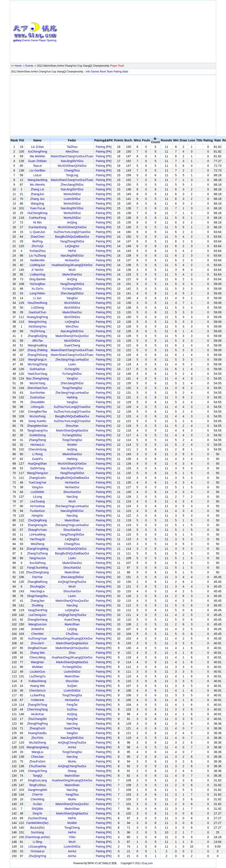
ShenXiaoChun (37, 388)
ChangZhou (72, 170)
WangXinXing (37, 322)
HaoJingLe (37, 591)
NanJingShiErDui (72, 256)
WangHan (37, 662)
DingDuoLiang (37, 780)
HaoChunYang (37, 374)
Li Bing (37, 842)
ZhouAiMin (37, 402)
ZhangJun (37, 194)
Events (26, 40)
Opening (51, 40)
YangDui (72, 298)
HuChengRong (37, 213)
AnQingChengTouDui (72, 582)
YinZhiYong (37, 331)
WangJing (37, 204)
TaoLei (37, 166)
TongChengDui (72, 388)
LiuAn (72, 364)
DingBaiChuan (37, 648)
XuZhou (72, 709)
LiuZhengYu (37, 676)
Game (34, 40)
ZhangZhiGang (37, 355)
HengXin (37, 516)
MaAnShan (72, 520)
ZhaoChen (37, 237)
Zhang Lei (37, 189)
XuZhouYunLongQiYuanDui (72, 232)
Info (88, 72)
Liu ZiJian (37, 147)
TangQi (37, 776)
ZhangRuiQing (37, 336)
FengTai (72, 705)
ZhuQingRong (37, 520)
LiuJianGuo (37, 672)
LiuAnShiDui (72, 199)
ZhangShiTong (37, 705)
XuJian (37, 804)
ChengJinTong (37, 771)
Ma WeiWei (37, 156)
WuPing (37, 241)
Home (18, 66)
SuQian (72, 686)
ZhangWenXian (37, 426)
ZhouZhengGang (37, 572)
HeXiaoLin (37, 445)
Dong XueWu (37, 421)
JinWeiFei (37, 629)
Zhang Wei (37, 653)
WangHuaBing (37, 345)
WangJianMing (37, 180)
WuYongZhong (37, 364)
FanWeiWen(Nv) (37, 823)
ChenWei (37, 634)
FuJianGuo (37, 511)
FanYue (37, 577)
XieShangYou (37, 326)
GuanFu (37, 459)
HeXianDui (72, 260)
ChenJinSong (37, 449)
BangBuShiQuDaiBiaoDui (72, 237)
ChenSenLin (37, 690)
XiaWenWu (37, 260)
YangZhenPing (37, 610)
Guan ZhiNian (37, 161)
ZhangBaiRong (37, 582)
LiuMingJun (37, 265)
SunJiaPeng (37, 563)
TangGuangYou (37, 430)
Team (110, 72)
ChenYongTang (37, 709)
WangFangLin (37, 360)
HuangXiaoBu (37, 733)
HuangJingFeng (37, 317)
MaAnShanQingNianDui (72, 430)
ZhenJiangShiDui (72, 185)
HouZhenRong (37, 303)
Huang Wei (37, 686)
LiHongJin (37, 407)
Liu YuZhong (37, 256)
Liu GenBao (37, 170)
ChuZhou (72, 634)
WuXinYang (37, 383)
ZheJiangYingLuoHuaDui (72, 360)
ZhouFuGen (37, 761)
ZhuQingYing (37, 856)
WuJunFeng (37, 416)
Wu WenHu (37, 185)
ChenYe (37, 795)
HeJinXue (37, 714)
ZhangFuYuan (37, 530)
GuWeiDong (37, 435)
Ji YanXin (37, 270)
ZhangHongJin (37, 525)
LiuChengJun (37, 615)
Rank (103, 72)
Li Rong (37, 454)
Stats (125, 72)
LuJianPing (37, 695)
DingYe (37, 813)
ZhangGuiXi (37, 728)
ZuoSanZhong (37, 818)
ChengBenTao (37, 412)
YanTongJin (37, 539)
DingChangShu (37, 596)
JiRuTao (37, 341)
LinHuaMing (37, 534)
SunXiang (37, 832)
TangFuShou (37, 785)
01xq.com (147, 863)
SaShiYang (37, 468)
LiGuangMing (37, 847)
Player (42, 40)
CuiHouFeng (37, 218)
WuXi (72, 270)
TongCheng (72, 828)
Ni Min (37, 222)
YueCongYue (37, 482)
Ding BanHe (37, 279)
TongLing (72, 175)
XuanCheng (72, 345)
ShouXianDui (72, 492)
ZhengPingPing (37, 724)
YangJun (37, 487)
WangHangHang (37, 747)
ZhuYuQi (37, 246)
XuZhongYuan (37, 638)
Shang (72, 771)
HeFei (72, 251)
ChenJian (37, 757)
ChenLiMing (37, 657)
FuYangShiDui (72, 289)
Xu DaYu (37, 289)
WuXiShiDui (72, 303)
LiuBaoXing (37, 274)
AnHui (72, 747)
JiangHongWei (37, 790)
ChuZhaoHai (37, 766)
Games (95, 72)
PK (109, 147)
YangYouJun (37, 558)
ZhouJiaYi (37, 643)
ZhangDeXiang (37, 620)
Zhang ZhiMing (37, 350)
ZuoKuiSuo (37, 397)
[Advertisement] (107, 32)
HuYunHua (37, 506)
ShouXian (72, 426)
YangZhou (72, 795)
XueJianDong (37, 227)
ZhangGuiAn (37, 478)
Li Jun (37, 298)
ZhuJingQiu (37, 586)
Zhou (72, 653)
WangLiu (37, 752)
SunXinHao (37, 393)
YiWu (72, 837)
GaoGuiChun (37, 312)
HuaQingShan (37, 464)
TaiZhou (72, 147)
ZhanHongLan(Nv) (37, 837)
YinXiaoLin (37, 851)
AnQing (72, 222)
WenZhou (72, 152)
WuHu (72, 761)
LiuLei (37, 175)
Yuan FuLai (37, 208)
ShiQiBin (37, 809)
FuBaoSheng (37, 681)
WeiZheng (37, 544)
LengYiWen (37, 293)
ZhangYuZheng (37, 553)
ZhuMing (37, 605)
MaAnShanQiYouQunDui (72, 336)
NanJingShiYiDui (72, 161)
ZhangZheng (37, 440)
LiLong (37, 497)
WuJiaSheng (37, 742)
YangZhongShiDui (72, 241)
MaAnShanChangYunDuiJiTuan (72, 156)
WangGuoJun (37, 624)
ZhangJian (37, 601)
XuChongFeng (37, 152)
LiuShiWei (37, 492)
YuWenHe (37, 700)
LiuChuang (37, 501)
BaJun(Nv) (37, 828)
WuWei (72, 445)
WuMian (37, 667)
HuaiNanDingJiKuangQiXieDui (72, 265)
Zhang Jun (37, 199)
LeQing (72, 629)
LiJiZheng (37, 308)
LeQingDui (72, 246)
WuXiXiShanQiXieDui (72, 166)
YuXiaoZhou (37, 251)
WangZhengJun (37, 473)
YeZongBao (37, 284)
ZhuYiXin (37, 738)
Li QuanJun (37, 232)
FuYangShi (72, 369)
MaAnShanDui (72, 274)
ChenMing (37, 799)
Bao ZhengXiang (37, 378)
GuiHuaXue (37, 369)
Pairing (117, 72)
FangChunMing (37, 568)
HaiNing (72, 397)
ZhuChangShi (37, 719)
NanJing (72, 497)
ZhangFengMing (37, 549)
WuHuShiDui (72, 194)
